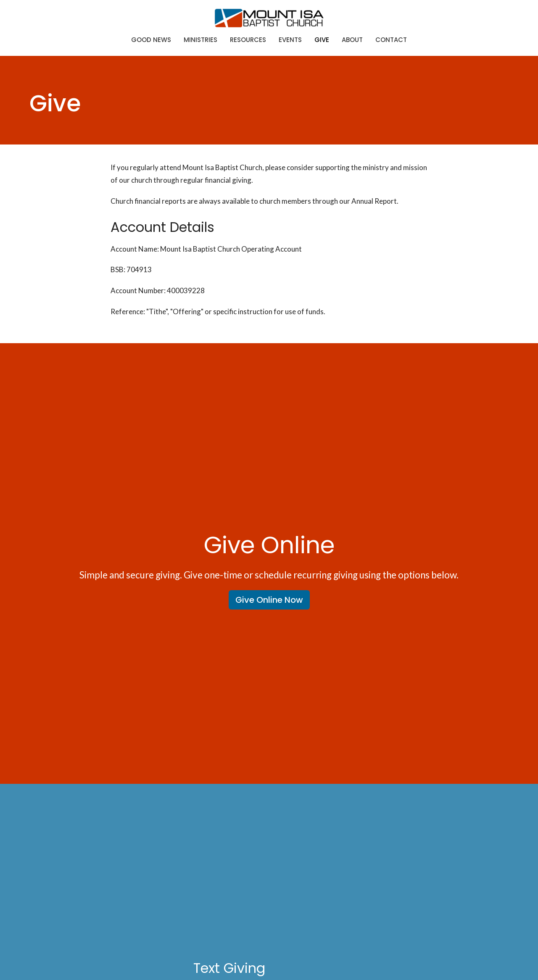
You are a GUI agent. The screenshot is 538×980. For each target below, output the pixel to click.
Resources (248, 40)
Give (322, 40)
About (352, 40)
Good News (151, 40)
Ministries (200, 40)
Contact (391, 40)
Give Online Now (269, 600)
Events (290, 40)
